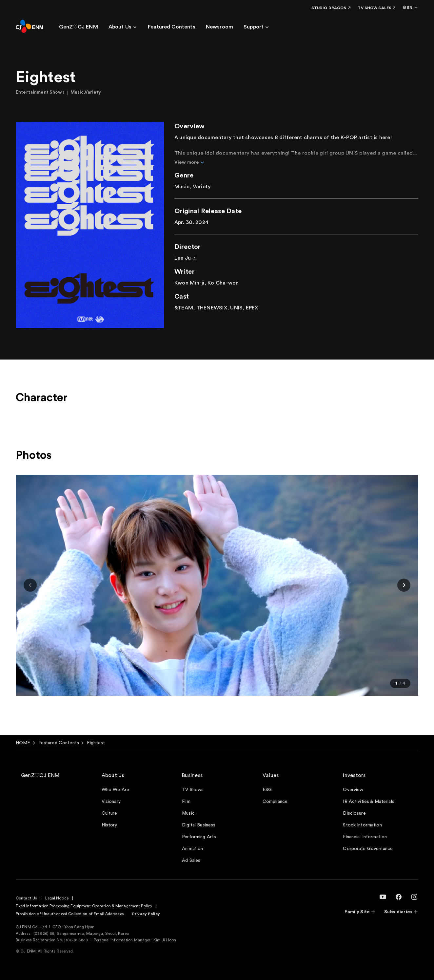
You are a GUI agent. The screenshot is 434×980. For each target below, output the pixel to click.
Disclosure (354, 813)
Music (188, 813)
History (109, 825)
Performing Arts (199, 837)
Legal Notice (57, 898)
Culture (109, 813)
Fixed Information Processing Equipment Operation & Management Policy (84, 906)
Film (186, 802)
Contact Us (26, 898)
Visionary (111, 802)
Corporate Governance (368, 849)
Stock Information (362, 825)
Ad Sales (191, 860)
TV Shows (193, 790)
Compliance (275, 802)
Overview (353, 790)
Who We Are (115, 790)
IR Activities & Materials (369, 802)
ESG (267, 790)
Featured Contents (59, 743)
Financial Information (365, 837)
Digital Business (199, 825)
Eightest (96, 743)
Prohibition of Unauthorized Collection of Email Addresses (70, 914)
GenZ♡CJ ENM (40, 775)
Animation (192, 849)
